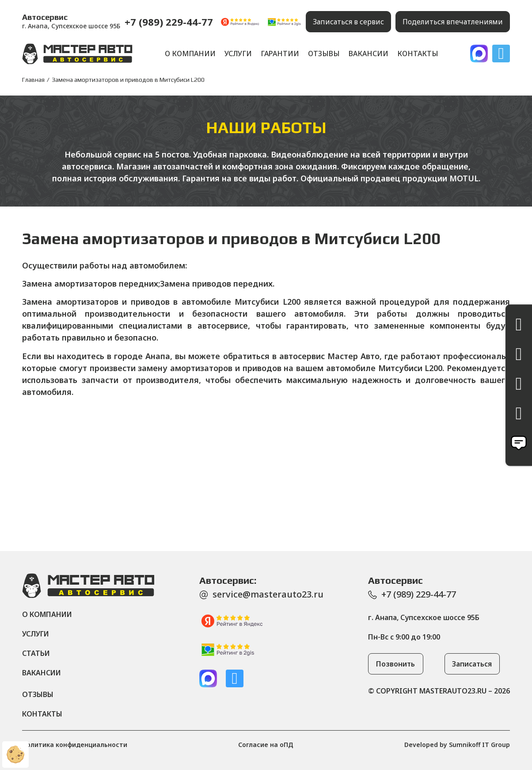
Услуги (238, 54)
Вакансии (369, 54)
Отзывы (324, 54)
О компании (190, 54)
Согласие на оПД (266, 745)
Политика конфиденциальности (75, 745)
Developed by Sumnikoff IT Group (457, 745)
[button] (348, 22)
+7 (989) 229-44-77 (169, 22)
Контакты (418, 54)
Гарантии (280, 54)
